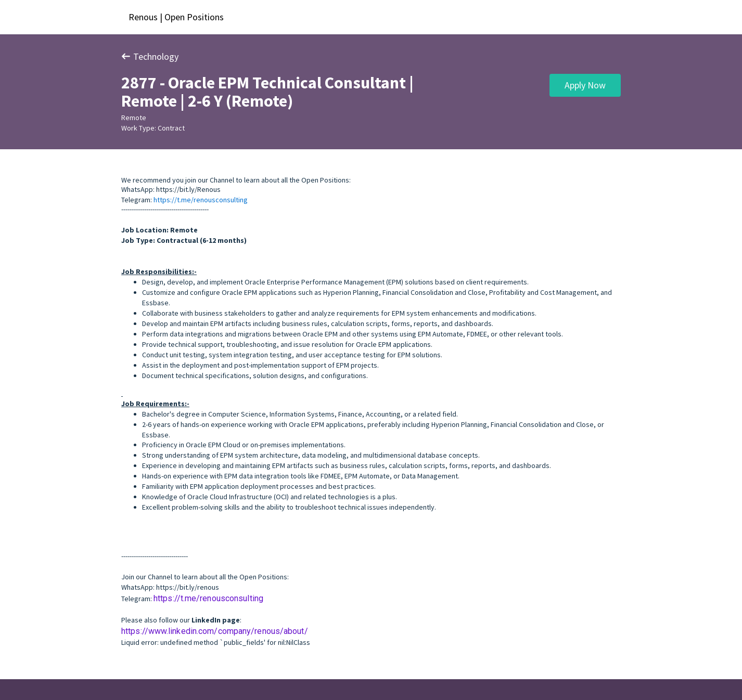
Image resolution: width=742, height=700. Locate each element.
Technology (150, 56)
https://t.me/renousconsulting (201, 200)
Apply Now (585, 85)
